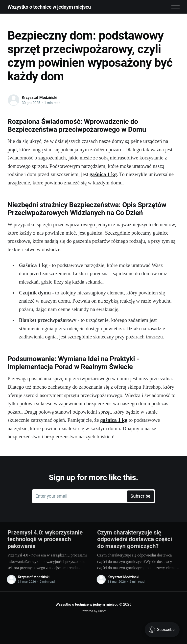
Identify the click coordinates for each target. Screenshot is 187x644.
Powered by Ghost (94, 611)
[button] (175, 7)
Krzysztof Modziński (39, 98)
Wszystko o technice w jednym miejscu (49, 7)
